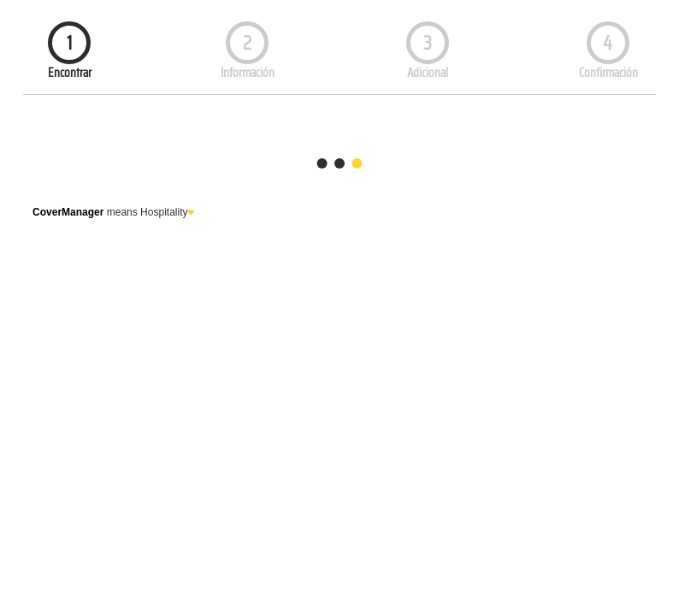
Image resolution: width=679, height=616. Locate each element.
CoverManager (68, 212)
